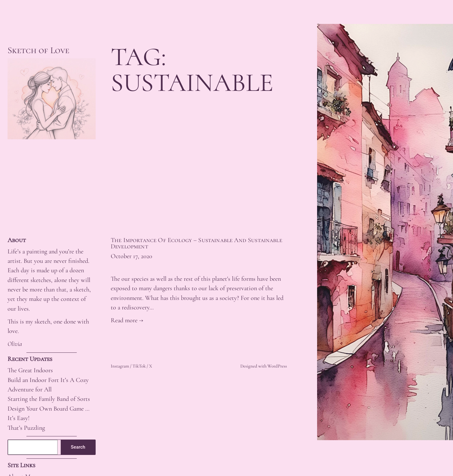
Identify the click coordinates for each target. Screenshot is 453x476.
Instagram (120, 366)
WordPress (277, 366)
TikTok (139, 366)
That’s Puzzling (26, 428)
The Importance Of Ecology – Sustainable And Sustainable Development (196, 244)
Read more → (127, 320)
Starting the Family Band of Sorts (49, 399)
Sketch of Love (38, 50)
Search (78, 447)
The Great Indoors (30, 370)
